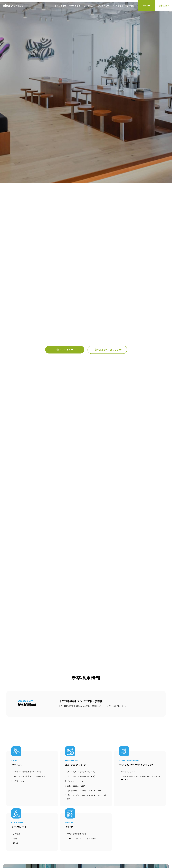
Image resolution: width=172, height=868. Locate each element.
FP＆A (16, 843)
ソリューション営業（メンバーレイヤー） (30, 776)
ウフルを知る (75, 6)
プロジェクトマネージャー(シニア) (81, 772)
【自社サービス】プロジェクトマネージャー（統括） (87, 797)
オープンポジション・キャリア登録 (81, 839)
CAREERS (13, 6)
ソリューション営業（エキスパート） (28, 772)
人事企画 (17, 834)
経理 (15, 839)
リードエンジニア (128, 772)
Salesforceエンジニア (76, 786)
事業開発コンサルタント (77, 834)
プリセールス (19, 781)
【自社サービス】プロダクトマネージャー (84, 791)
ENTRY (147, 6)
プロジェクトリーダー (76, 781)
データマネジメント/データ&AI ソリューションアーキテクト (141, 778)
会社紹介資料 (60, 6)
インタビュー (89, 6)
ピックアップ (103, 6)
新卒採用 (164, 6)
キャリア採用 (118, 6)
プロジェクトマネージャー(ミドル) (81, 776)
